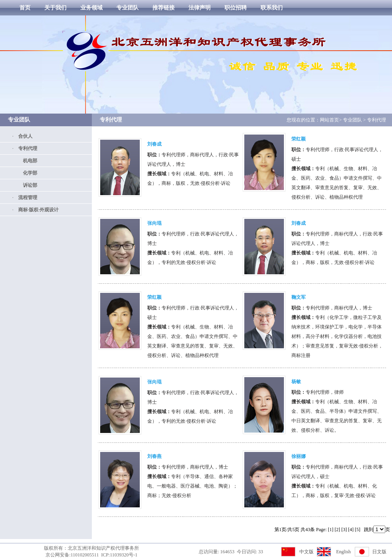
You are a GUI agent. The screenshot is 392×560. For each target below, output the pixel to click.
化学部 (28, 173)
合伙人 (23, 136)
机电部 (28, 161)
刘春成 (154, 144)
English (343, 552)
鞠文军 (299, 297)
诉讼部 (28, 185)
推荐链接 (164, 8)
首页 (25, 8)
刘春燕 (154, 456)
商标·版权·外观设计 (36, 210)
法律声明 (200, 8)
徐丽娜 (299, 456)
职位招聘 (236, 8)
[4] (351, 530)
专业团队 (127, 8)
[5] (358, 530)
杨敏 (296, 382)
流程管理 (25, 197)
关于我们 (55, 8)
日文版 (379, 552)
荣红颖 (299, 139)
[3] (344, 530)
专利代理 (25, 148)
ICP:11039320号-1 (119, 555)
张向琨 (154, 223)
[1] (331, 530)
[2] (337, 530)
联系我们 (272, 8)
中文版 (306, 552)
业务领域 (91, 8)
